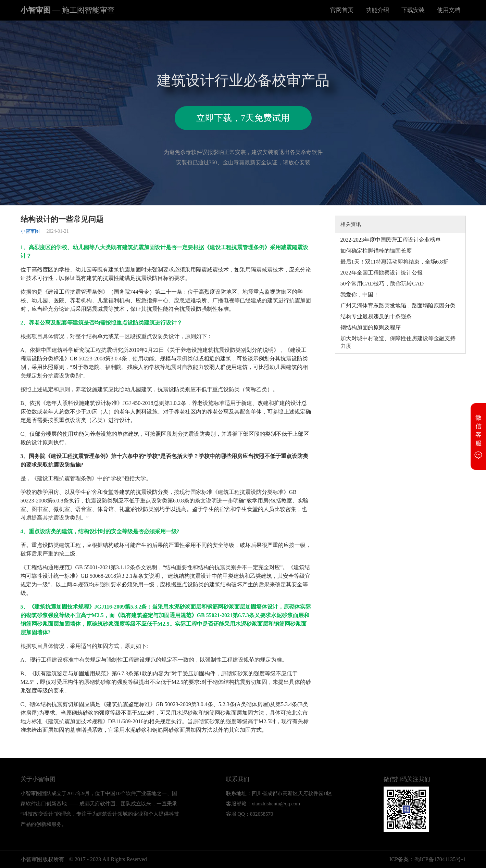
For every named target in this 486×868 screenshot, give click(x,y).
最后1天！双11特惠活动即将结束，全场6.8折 (394, 262)
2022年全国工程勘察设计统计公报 (382, 273)
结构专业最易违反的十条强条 (376, 316)
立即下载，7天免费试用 (243, 118)
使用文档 (449, 10)
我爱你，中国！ (360, 295)
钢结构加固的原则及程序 (371, 327)
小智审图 (68, 10)
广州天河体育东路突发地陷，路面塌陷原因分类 (398, 305)
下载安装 (413, 10)
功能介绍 (377, 10)
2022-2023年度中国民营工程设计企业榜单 (391, 240)
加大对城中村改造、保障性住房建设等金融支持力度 (398, 342)
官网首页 (342, 10)
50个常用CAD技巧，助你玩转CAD (382, 284)
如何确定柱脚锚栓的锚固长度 (376, 251)
